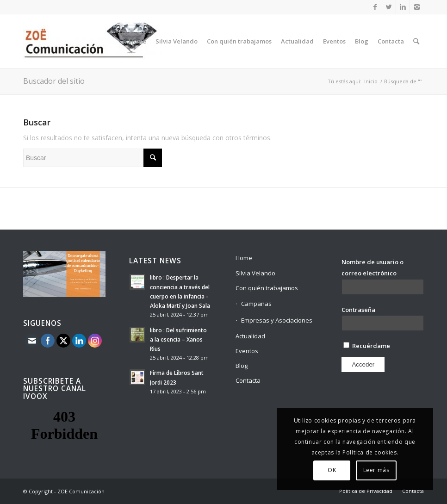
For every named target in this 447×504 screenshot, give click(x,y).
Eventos (247, 351)
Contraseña (358, 310)
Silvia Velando (255, 273)
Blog (242, 366)
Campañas (256, 304)
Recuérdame (367, 346)
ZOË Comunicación (81, 491)
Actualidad (250, 336)
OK (332, 470)
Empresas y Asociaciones (277, 320)
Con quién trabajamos (267, 288)
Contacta (248, 380)
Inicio (371, 81)
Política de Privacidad (366, 491)
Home (244, 258)
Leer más (376, 470)
